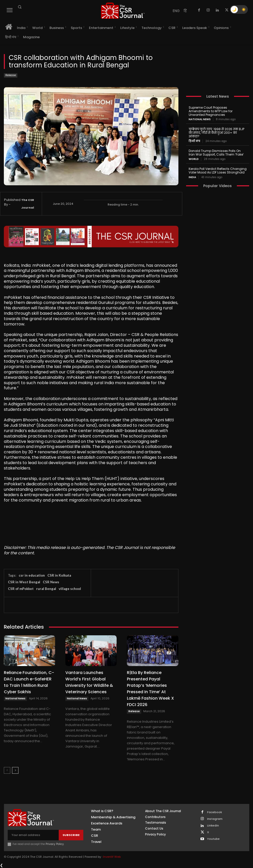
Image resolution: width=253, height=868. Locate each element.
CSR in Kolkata (59, 575)
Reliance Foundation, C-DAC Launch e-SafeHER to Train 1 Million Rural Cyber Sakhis (29, 682)
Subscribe (71, 835)
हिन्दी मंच (194, 141)
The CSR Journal (28, 204)
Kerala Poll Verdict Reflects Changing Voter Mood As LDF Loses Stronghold (218, 171)
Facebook (215, 812)
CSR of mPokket (21, 589)
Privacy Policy (55, 844)
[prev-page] (7, 770)
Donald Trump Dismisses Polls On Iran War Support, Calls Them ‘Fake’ (216, 153)
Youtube (213, 839)
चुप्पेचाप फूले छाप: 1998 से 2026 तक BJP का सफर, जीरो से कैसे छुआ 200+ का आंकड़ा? (216, 133)
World (194, 159)
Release (11, 75)
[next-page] (15, 770)
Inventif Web (112, 857)
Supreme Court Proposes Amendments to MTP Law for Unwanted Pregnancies (211, 111)
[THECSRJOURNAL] (123, 11)
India (192, 177)
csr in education (32, 575)
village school (70, 589)
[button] (19, 7)
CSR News (51, 582)
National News (15, 698)
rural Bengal (46, 589)
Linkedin (213, 826)
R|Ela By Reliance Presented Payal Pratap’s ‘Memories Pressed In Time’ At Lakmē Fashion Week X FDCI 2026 (150, 689)
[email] (33, 835)
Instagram (215, 819)
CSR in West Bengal (24, 582)
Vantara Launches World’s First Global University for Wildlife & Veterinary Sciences (89, 682)
